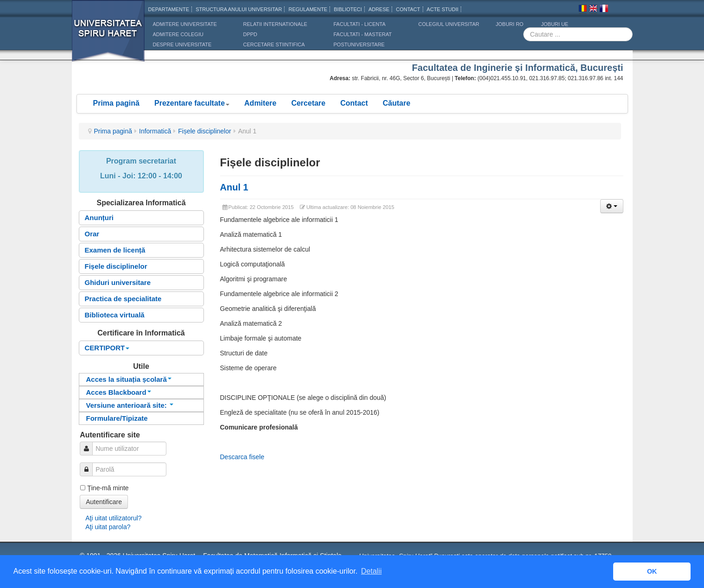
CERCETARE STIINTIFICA (274, 44)
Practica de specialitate (123, 299)
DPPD (251, 34)
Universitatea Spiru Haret (108, 37)
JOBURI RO (510, 24)
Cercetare (308, 103)
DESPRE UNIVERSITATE (182, 44)
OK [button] (652, 571)
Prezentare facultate (192, 103)
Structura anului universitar (239, 9)
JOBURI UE (555, 24)
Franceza (604, 10)
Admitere (260, 103)
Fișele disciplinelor (204, 131)
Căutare (397, 103)
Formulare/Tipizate (117, 418)
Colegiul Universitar (449, 24)
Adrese (379, 9)
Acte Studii (443, 9)
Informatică (155, 131)
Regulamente (308, 9)
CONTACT (408, 9)
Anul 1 (234, 187)
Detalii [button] (371, 571)
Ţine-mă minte (108, 488)
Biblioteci (348, 9)
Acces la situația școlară (129, 379)
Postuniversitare (359, 44)
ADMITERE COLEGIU (178, 34)
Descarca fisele (242, 457)
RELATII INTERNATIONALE (275, 24)
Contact (354, 103)
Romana (583, 10)
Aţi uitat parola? (108, 527)
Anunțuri (99, 218)
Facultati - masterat (363, 34)
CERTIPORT (107, 348)
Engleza (593, 10)
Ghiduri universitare (118, 282)
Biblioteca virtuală (115, 315)
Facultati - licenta (360, 24)
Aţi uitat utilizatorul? (113, 518)
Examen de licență (115, 250)
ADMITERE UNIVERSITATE (185, 24)
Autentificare (104, 502)
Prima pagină (116, 103)
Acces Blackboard (119, 392)
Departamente (169, 9)
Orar (92, 234)
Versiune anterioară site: (130, 405)
